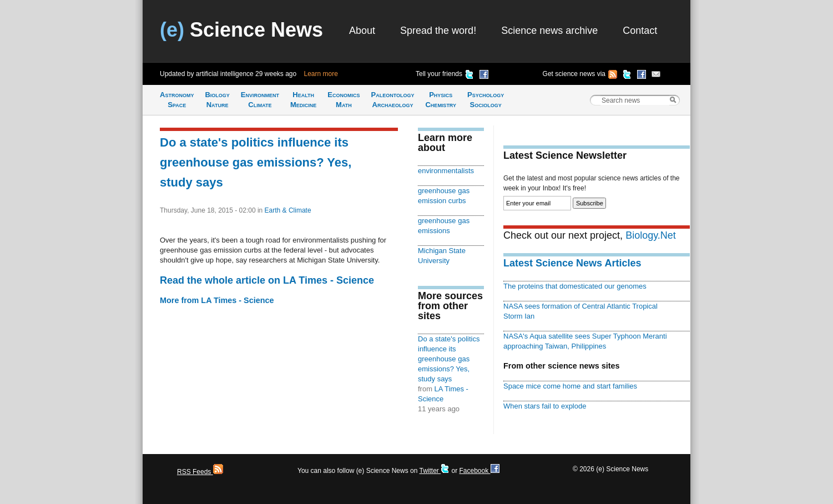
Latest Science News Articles (572, 263)
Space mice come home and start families (570, 386)
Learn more (321, 74)
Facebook (479, 471)
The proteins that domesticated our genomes (575, 286)
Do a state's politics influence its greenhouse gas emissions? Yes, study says (256, 162)
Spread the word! (438, 31)
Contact (640, 31)
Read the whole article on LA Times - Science (267, 280)
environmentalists (446, 171)
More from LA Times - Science (217, 300)
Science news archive (549, 31)
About (362, 31)
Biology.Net (651, 235)
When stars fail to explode (545, 406)
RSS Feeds (200, 472)
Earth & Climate (288, 210)
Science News (241, 30)
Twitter (434, 471)
